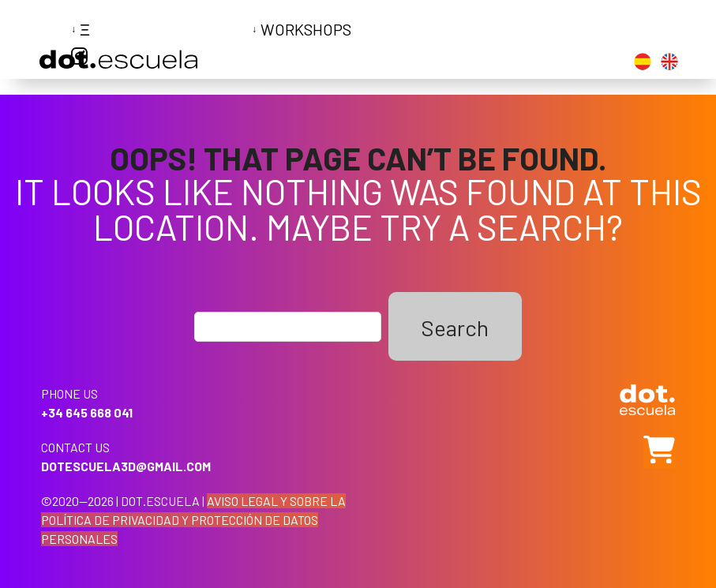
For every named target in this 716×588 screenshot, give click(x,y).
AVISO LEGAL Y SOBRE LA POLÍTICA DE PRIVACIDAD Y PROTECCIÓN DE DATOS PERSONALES (193, 520)
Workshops (306, 29)
